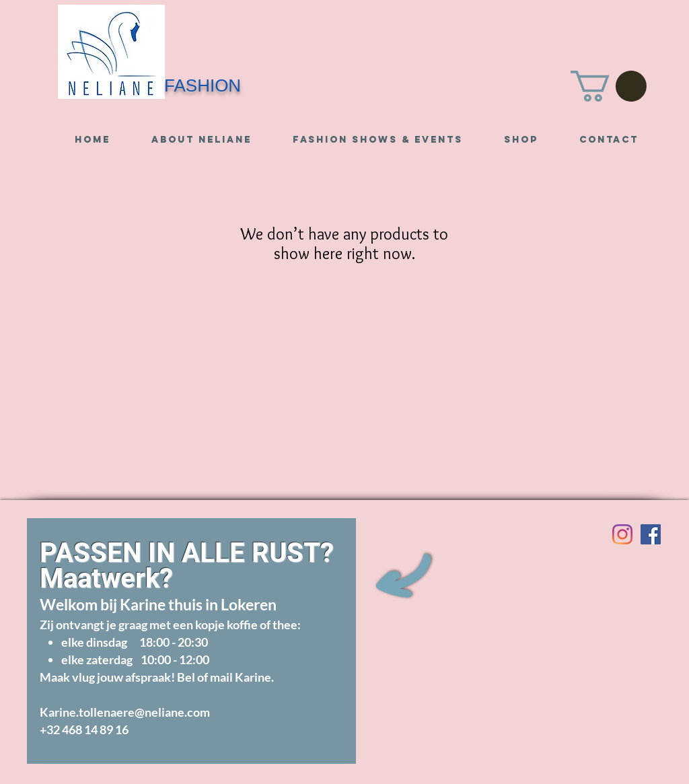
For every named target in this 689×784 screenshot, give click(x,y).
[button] (609, 86)
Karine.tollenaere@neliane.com (125, 712)
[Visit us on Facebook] (651, 534)
